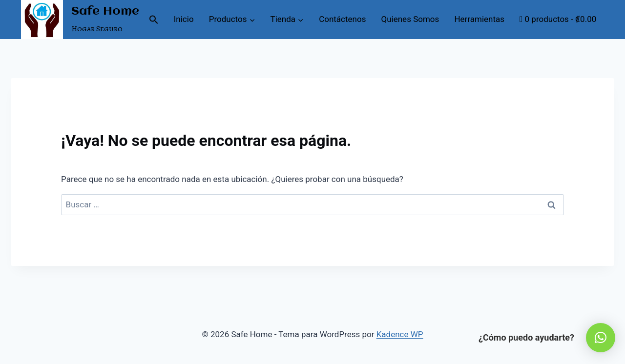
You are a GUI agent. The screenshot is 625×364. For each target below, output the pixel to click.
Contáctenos (342, 19)
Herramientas (479, 19)
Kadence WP (400, 334)
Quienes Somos (410, 19)
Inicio (184, 19)
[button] (154, 20)
